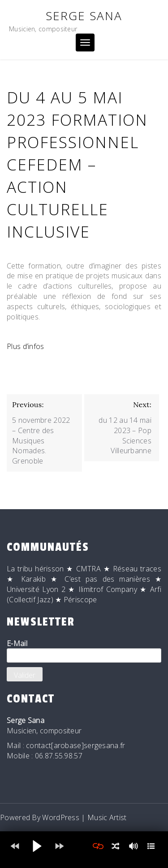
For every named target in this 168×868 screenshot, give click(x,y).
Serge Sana (84, 16)
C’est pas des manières (107, 579)
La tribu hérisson (35, 569)
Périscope (80, 600)
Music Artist (107, 817)
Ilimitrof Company (108, 589)
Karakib (33, 579)
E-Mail (84, 651)
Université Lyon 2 (36, 589)
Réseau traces (137, 569)
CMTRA (89, 569)
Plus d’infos (26, 346)
